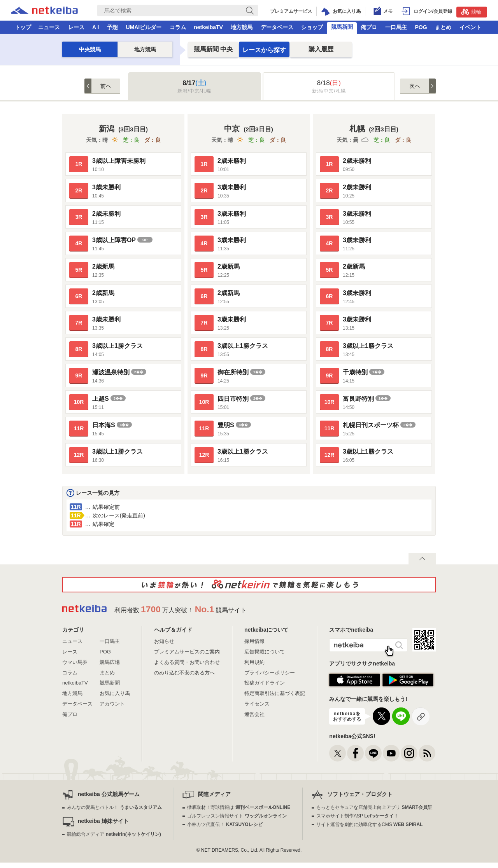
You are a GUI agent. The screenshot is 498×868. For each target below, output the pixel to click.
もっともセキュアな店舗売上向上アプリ (374, 807)
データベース (277, 27)
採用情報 (254, 641)
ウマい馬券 (75, 662)
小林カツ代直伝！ (225, 824)
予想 (112, 27)
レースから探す (264, 50)
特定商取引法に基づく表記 (275, 693)
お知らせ (164, 641)
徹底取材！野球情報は (239, 807)
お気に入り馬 (115, 693)
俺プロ (369, 27)
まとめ (443, 27)
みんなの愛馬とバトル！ (114, 807)
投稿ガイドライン (265, 683)
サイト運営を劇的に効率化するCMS (369, 824)
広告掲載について (265, 652)
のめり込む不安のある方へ (184, 673)
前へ (106, 86)
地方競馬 (242, 27)
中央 (213, 49)
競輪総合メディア (114, 834)
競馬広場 (110, 662)
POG (421, 27)
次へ (415, 86)
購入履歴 (321, 49)
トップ (23, 27)
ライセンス (257, 704)
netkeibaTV (208, 27)
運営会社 (254, 714)
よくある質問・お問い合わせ (187, 662)
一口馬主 (396, 27)
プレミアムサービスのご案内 (187, 652)
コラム (178, 27)
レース (76, 27)
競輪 (471, 12)
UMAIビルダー (144, 27)
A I (96, 27)
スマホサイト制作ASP (357, 816)
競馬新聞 (342, 27)
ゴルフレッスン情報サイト (237, 816)
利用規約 (254, 662)
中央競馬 (90, 49)
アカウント (112, 704)
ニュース (49, 27)
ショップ (312, 27)
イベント (470, 27)
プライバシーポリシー (270, 673)
